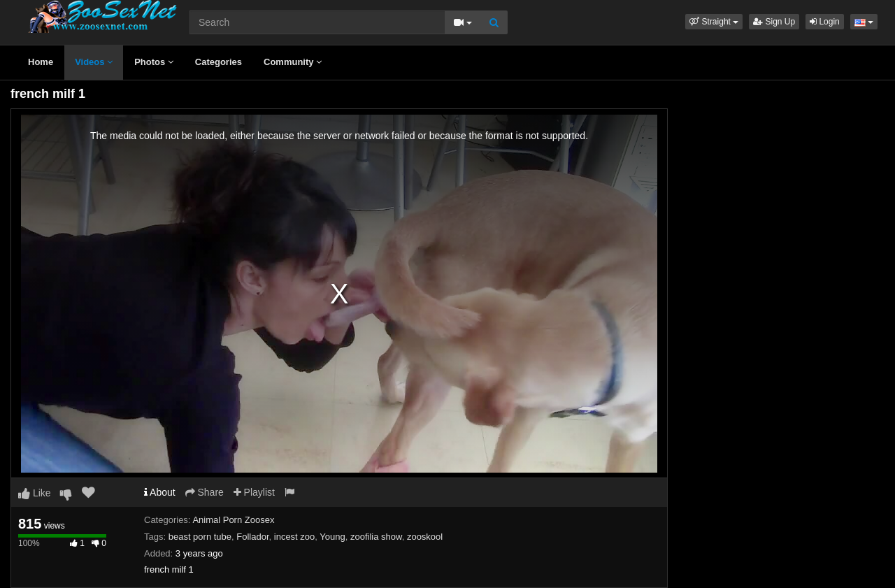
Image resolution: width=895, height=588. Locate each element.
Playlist (254, 492)
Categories (219, 62)
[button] (714, 22)
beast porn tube (200, 537)
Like (35, 493)
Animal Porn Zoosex (233, 520)
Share (205, 492)
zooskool (425, 537)
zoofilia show (376, 537)
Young (332, 537)
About (160, 492)
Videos (94, 62)
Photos (154, 62)
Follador (252, 537)
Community (293, 62)
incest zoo (295, 537)
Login (825, 22)
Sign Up (774, 22)
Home (41, 62)
